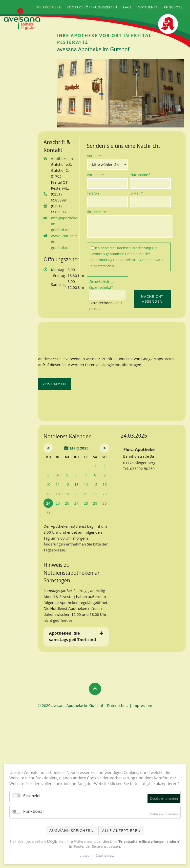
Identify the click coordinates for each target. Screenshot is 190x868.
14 (86, 484)
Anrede (95, 155)
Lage (127, 7)
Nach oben (95, 689)
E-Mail (138, 193)
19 (67, 494)
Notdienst (148, 7)
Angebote (173, 7)
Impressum (142, 705)
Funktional (33, 811)
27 (76, 503)
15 (95, 484)
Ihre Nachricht (98, 212)
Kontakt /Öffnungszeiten (92, 7)
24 (48, 503)
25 (58, 503)
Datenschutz (118, 705)
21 (86, 494)
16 (105, 484)
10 (48, 484)
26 (67, 503)
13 (76, 484)
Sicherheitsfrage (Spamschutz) (102, 284)
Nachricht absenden (152, 299)
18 (58, 494)
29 (95, 503)
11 (58, 484)
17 (48, 494)
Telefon (93, 193)
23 (105, 494)
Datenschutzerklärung (133, 248)
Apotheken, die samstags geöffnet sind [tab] (72, 636)
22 (95, 494)
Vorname (95, 174)
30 (105, 503)
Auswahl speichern (72, 830)
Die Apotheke (48, 7)
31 (48, 513)
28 (86, 503)
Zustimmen (55, 384)
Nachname (140, 174)
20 (76, 494)
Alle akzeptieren (121, 830)
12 (67, 484)
